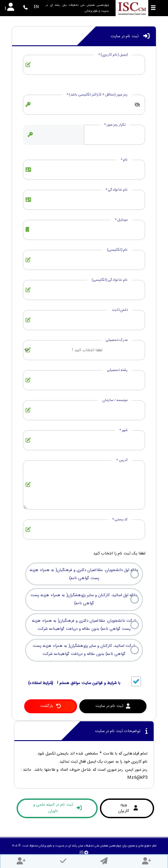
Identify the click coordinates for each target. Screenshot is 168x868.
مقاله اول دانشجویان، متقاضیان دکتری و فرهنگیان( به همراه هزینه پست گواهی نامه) (84, 574)
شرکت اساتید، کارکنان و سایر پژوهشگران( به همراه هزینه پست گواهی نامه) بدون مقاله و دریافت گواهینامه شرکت (84, 650)
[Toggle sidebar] (153, 8)
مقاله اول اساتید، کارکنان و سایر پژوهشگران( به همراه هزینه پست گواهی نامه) (84, 599)
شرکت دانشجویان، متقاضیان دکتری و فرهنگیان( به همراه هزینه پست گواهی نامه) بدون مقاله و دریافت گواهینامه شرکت (84, 625)
